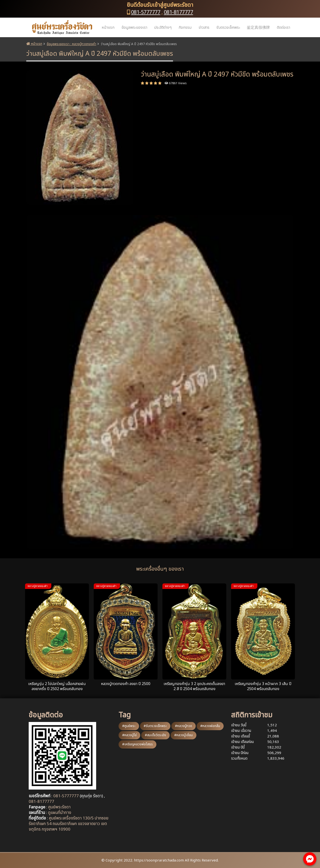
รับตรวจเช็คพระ (228, 28)
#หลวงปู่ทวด (183, 726)
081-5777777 (146, 12)
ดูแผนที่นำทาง (60, 813)
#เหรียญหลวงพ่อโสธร (137, 744)
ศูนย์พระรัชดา (59, 807)
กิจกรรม (185, 28)
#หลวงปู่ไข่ (129, 735)
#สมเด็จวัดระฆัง (155, 735)
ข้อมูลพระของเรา (134, 28)
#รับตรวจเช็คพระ (155, 726)
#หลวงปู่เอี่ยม (183, 735)
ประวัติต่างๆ (163, 28)
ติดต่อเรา (283, 28)
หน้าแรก (108, 28)
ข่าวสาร (204, 28)
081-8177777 (179, 12)
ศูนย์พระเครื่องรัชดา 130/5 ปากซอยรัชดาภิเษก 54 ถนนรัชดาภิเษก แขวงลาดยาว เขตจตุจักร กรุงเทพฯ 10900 (69, 824)
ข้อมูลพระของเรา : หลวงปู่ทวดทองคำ (71, 44)
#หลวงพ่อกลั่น (210, 726)
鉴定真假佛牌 (258, 28)
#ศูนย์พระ (129, 726)
